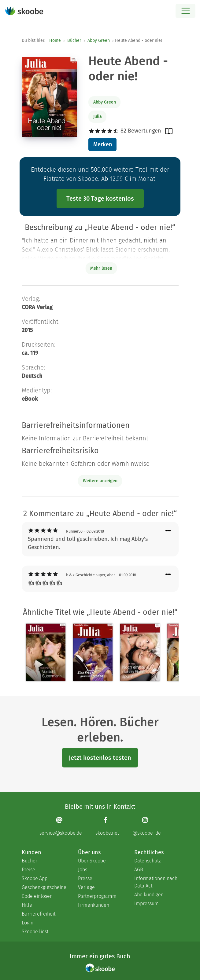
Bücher (74, 40)
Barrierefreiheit (39, 914)
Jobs (83, 870)
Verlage (86, 887)
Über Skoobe (92, 861)
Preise (28, 870)
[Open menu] (185, 11)
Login (28, 923)
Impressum (146, 903)
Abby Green (99, 40)
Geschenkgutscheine (44, 887)
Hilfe (27, 905)
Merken (103, 144)
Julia (98, 117)
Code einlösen (37, 896)
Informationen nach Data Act (156, 882)
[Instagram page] (147, 826)
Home (55, 40)
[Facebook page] (107, 826)
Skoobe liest (35, 932)
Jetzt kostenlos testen (100, 758)
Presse (85, 878)
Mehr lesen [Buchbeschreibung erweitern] (101, 268)
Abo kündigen (149, 895)
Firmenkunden (94, 905)
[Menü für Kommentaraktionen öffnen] (168, 531)
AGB (139, 870)
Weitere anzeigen (100, 481)
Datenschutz (148, 861)
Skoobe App (35, 878)
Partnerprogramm (97, 896)
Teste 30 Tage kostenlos (100, 199)
